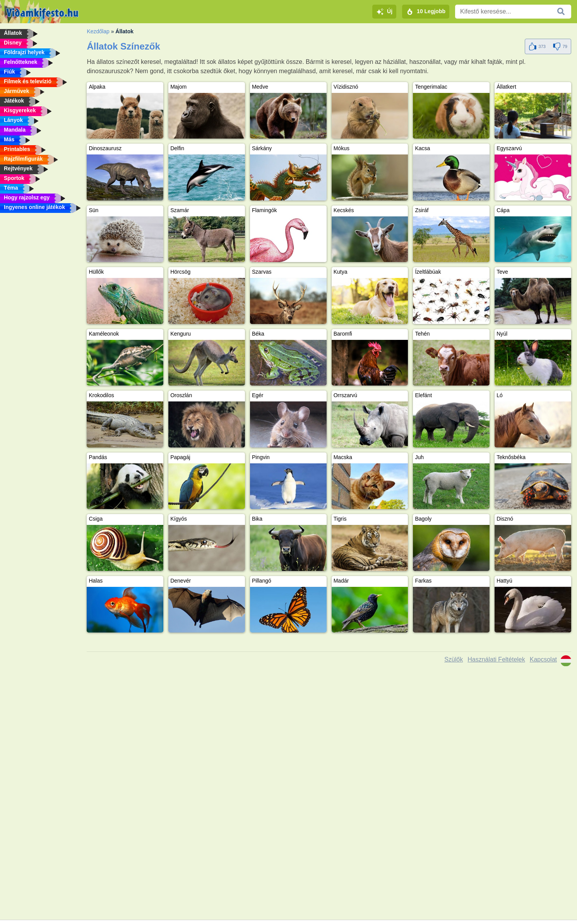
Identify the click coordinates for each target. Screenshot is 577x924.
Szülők (454, 659)
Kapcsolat (543, 659)
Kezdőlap (98, 31)
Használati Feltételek (496, 659)
